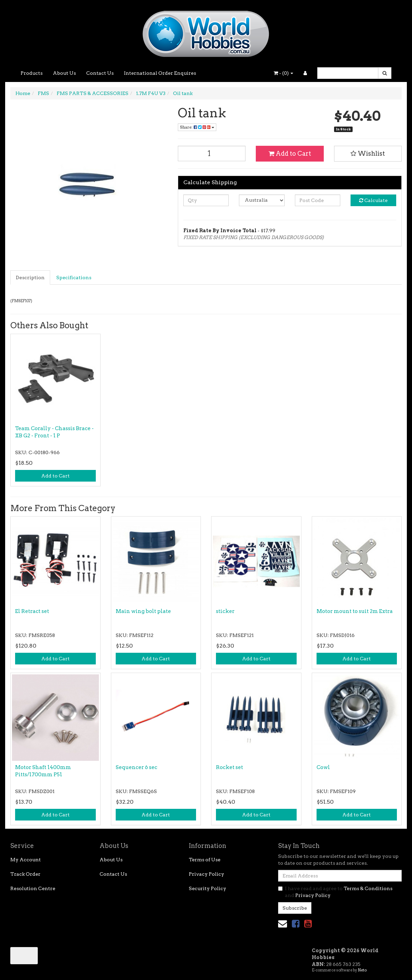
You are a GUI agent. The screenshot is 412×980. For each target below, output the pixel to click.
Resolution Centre (33, 888)
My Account (26, 860)
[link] (296, 924)
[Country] (262, 200)
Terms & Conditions (368, 888)
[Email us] (283, 924)
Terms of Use (205, 860)
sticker (225, 611)
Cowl (323, 767)
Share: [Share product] (197, 127)
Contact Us (100, 73)
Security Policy (208, 888)
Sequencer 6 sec (136, 767)
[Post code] (318, 200)
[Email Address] (340, 876)
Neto (362, 970)
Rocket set (230, 767)
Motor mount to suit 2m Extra (355, 611)
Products (32, 73)
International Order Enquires (160, 73)
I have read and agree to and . (335, 892)
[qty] (206, 200)
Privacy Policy (207, 874)
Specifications (74, 278)
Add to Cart (290, 154)
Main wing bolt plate (143, 611)
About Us (64, 73)
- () (283, 73)
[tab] (31, 278)
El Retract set (32, 611)
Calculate (373, 200)
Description (30, 278)
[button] (368, 154)
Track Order (25, 874)
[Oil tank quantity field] (212, 154)
